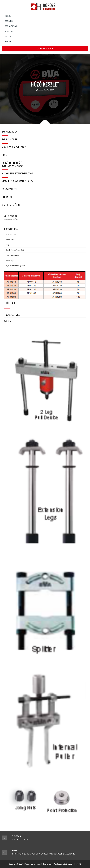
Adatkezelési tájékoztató (63, 864)
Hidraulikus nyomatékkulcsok (18, 181)
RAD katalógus (9, 139)
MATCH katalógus (11, 205)
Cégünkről (9, 21)
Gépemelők (7, 197)
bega (4, 155)
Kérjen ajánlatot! (45, 49)
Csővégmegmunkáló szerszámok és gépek (12, 164)
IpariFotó (78, 864)
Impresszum (48, 864)
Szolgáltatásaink (12, 26)
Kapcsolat (9, 41)
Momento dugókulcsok (14, 147)
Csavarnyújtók (10, 189)
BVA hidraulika (9, 131)
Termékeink (9, 31)
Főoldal (8, 16)
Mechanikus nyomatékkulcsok (17, 173)
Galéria (8, 36)
